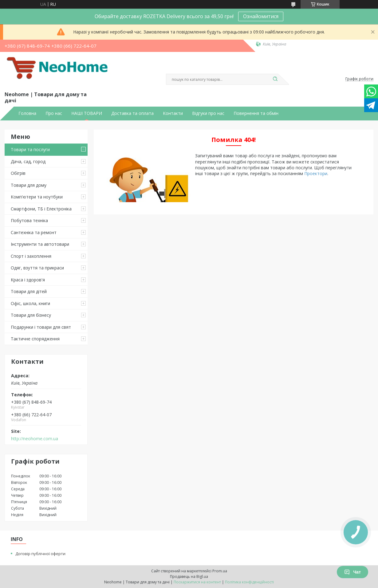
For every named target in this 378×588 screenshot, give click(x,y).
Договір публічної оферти (40, 554)
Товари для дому (29, 185)
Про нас (54, 113)
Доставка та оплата (132, 113)
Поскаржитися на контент (197, 582)
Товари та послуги (30, 149)
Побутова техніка (29, 220)
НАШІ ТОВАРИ (87, 113)
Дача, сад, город (28, 161)
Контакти (173, 113)
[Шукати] (275, 79)
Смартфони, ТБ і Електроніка (41, 209)
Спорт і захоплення (31, 256)
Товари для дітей (29, 291)
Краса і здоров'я (28, 280)
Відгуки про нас (208, 113)
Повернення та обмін (256, 113)
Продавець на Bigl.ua (189, 576)
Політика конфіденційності (249, 582)
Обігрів (18, 173)
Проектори (316, 173)
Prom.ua (220, 571)
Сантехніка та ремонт (34, 232)
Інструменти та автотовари (40, 244)
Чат (352, 572)
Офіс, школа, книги (30, 303)
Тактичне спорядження (35, 339)
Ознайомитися (261, 16)
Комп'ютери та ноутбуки (37, 197)
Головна (27, 113)
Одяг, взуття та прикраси (37, 268)
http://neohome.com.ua (35, 439)
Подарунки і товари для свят (41, 327)
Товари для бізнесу (31, 315)
